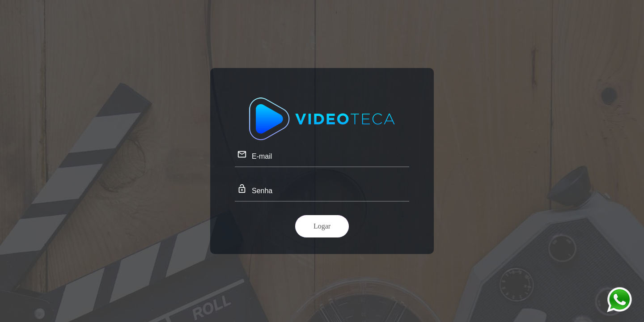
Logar (322, 226)
